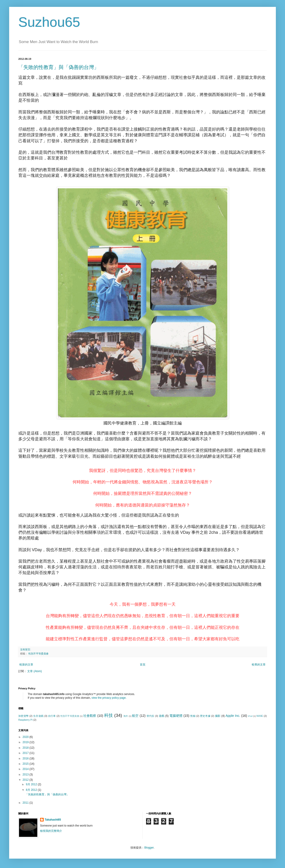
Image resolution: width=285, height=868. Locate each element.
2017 (26, 753)
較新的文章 (26, 665)
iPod (250, 716)
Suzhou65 (49, 22)
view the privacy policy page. (109, 698)
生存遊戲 (38, 716)
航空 (135, 716)
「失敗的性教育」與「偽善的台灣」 (59, 67)
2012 (26, 780)
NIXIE (260, 716)
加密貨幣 (23, 716)
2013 (26, 775)
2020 (26, 737)
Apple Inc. (233, 716)
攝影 (218, 716)
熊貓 (193, 716)
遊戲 (162, 716)
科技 (109, 715)
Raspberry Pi (25, 720)
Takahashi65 (53, 820)
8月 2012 (32, 790)
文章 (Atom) (34, 671)
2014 (26, 769)
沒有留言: (26, 649)
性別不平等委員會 (38, 654)
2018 (26, 748)
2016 (26, 758)
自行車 (52, 716)
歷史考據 (205, 716)
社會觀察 (90, 716)
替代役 (150, 716)
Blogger (149, 848)
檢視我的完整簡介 (51, 831)
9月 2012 (32, 784)
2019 (26, 742)
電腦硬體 (176, 716)
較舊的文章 (259, 665)
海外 (126, 716)
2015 (26, 764)
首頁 (143, 665)
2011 (26, 803)
